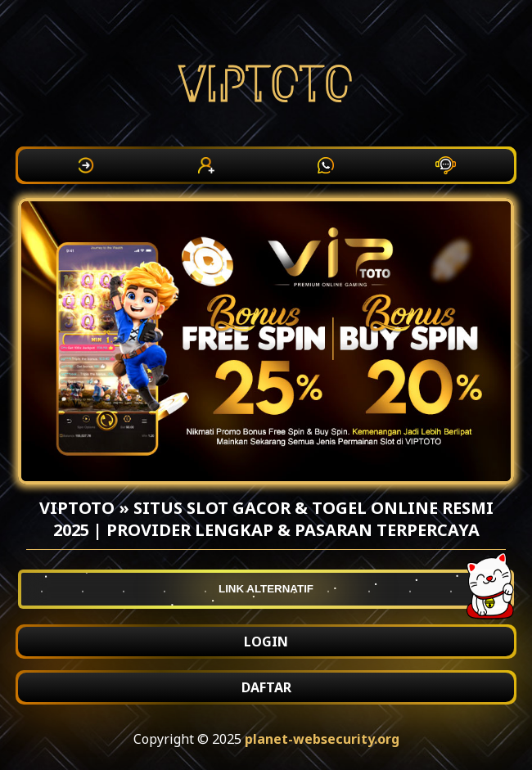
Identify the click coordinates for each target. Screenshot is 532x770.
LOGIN (266, 642)
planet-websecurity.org (322, 739)
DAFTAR (266, 687)
